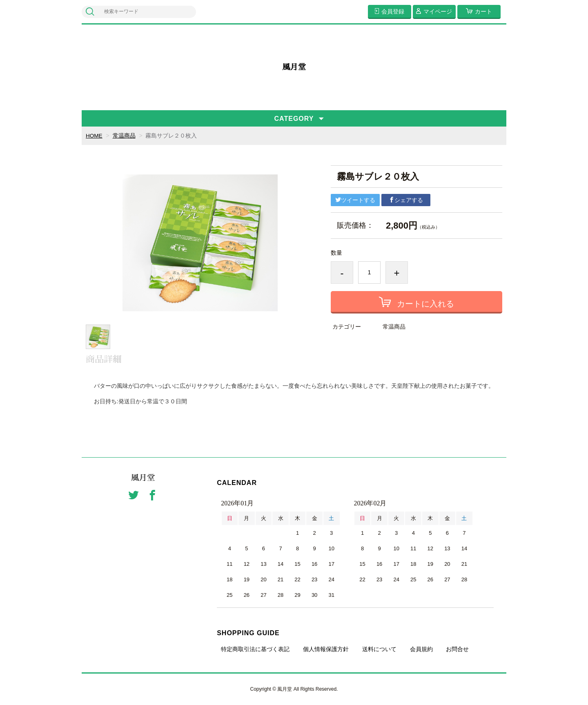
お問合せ (457, 649)
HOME (94, 136)
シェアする (406, 200)
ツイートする (355, 200)
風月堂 (294, 67)
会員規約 (421, 649)
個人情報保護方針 (326, 649)
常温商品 (125, 136)
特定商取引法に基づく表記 (255, 649)
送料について (379, 649)
